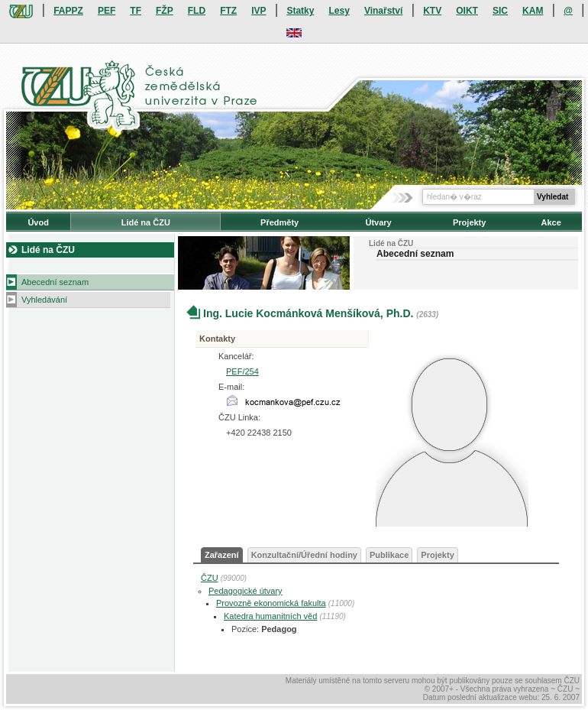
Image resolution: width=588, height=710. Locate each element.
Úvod (38, 222)
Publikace (389, 555)
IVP (258, 11)
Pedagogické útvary (246, 591)
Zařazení (222, 555)
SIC (500, 11)
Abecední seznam (55, 282)
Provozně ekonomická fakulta (271, 603)
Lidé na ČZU (146, 222)
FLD (197, 11)
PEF (107, 11)
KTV (432, 11)
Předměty (279, 222)
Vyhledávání (44, 300)
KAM (533, 11)
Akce (551, 222)
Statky (300, 11)
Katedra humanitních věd (270, 616)
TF (136, 11)
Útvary (378, 222)
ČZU (210, 578)
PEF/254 (242, 371)
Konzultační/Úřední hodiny (304, 555)
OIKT (467, 11)
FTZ (228, 11)
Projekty (469, 222)
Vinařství (383, 11)
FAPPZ (68, 11)
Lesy (339, 11)
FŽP (165, 11)
